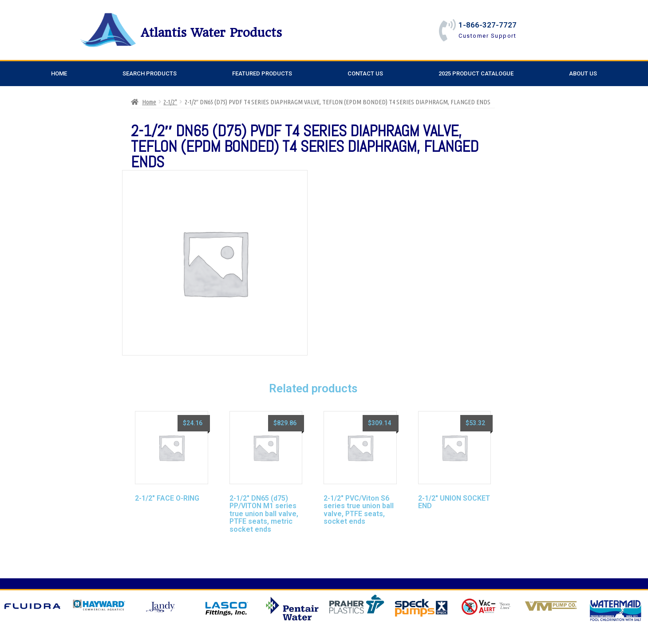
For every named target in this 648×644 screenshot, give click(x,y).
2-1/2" (170, 102)
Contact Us (365, 73)
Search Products (150, 73)
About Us (583, 73)
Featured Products (262, 73)
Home (59, 73)
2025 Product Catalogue (476, 73)
